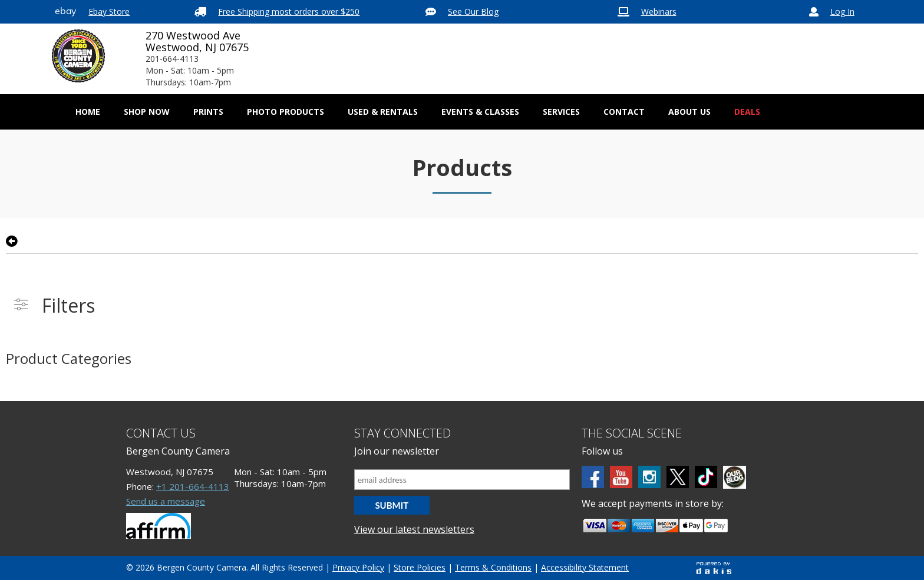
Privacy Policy (358, 567)
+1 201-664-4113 (193, 486)
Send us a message (166, 501)
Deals (747, 112)
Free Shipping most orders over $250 (289, 11)
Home (88, 112)
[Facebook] (593, 477)
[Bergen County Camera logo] (78, 56)
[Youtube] (621, 477)
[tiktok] (706, 477)
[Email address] (462, 480)
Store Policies (420, 567)
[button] (147, 112)
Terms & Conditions (493, 567)
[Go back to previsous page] (12, 241)
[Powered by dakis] (714, 568)
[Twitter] (678, 477)
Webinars (659, 11)
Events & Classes (480, 112)
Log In (842, 11)
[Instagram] (649, 477)
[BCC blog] (735, 477)
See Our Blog (473, 11)
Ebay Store (109, 11)
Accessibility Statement (585, 567)
